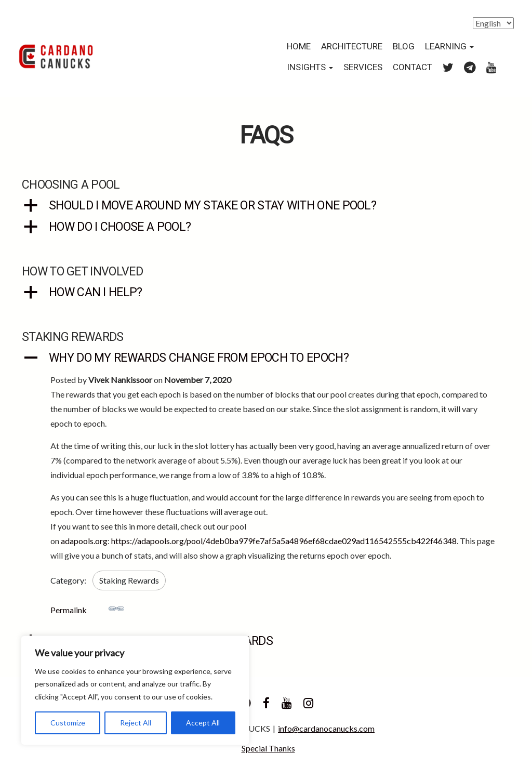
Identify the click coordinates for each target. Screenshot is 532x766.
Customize (68, 723)
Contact (413, 67)
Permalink (87, 608)
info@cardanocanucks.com (326, 728)
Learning (449, 47)
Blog (404, 47)
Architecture (352, 47)
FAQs (266, 136)
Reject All (136, 723)
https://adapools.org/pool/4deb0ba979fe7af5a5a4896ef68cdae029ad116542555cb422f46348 (284, 541)
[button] (266, 206)
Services (363, 67)
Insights (310, 67)
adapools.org (84, 541)
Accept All (203, 723)
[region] (135, 691)
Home (299, 47)
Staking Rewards (129, 580)
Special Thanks (268, 748)
